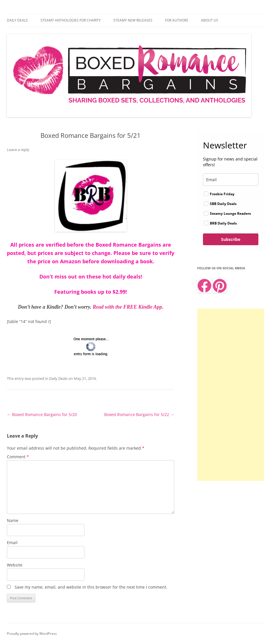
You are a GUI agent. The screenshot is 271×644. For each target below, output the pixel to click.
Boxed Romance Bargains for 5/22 (139, 414)
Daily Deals (17, 20)
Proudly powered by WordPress (32, 634)
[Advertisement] (231, 395)
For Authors (177, 20)
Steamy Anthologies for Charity (71, 20)
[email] (231, 180)
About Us (210, 20)
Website (15, 565)
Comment (18, 457)
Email (12, 543)
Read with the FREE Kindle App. (128, 307)
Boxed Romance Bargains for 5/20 (42, 414)
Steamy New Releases (133, 20)
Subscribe (231, 239)
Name (13, 520)
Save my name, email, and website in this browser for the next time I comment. (91, 587)
